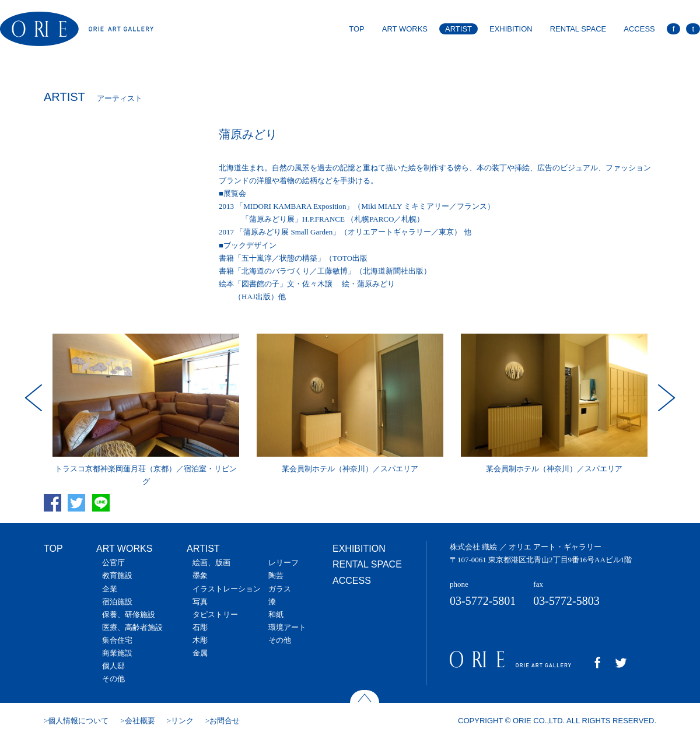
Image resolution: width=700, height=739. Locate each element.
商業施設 (117, 653)
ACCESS (639, 29)
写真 (200, 602)
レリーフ (283, 563)
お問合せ (225, 721)
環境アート (287, 627)
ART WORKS (405, 29)
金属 (200, 653)
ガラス (280, 589)
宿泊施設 (117, 602)
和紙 (276, 614)
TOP (357, 29)
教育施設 (117, 575)
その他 (113, 679)
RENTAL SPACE (578, 29)
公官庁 (113, 563)
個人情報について (78, 721)
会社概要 (140, 721)
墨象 (200, 575)
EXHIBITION (511, 29)
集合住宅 (117, 640)
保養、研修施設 (129, 614)
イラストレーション (227, 589)
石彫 (200, 627)
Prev (35, 398)
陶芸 (276, 575)
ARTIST (459, 29)
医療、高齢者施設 (132, 627)
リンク (182, 721)
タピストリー (215, 614)
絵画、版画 (211, 563)
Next (665, 398)
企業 (110, 589)
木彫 (200, 640)
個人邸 (113, 666)
